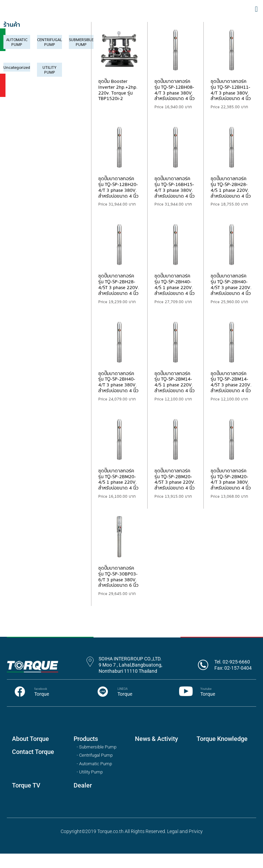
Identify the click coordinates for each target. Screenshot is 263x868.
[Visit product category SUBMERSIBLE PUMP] (81, 57)
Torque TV (26, 800)
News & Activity (156, 753)
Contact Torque (33, 766)
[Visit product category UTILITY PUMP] (49, 84)
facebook (41, 704)
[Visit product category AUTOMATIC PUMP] (17, 57)
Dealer (83, 800)
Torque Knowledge (222, 753)
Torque (42, 709)
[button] (256, 16)
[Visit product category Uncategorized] (17, 82)
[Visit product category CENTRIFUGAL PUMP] (49, 57)
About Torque (30, 753)
